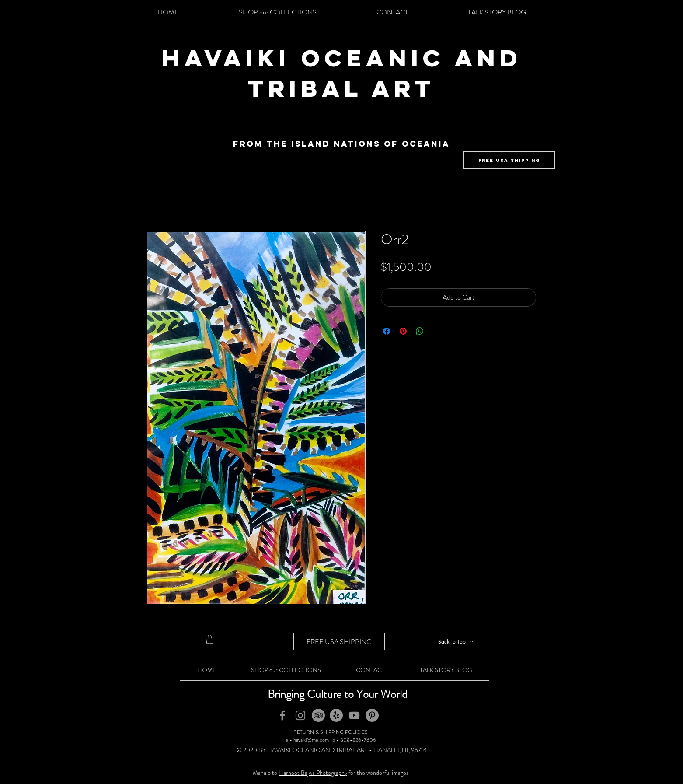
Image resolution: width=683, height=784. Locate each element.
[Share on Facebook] (387, 331)
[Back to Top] (456, 641)
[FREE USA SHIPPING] (509, 160)
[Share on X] (436, 331)
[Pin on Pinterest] (403, 331)
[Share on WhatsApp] (420, 331)
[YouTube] (354, 715)
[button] (210, 639)
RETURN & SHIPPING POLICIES (331, 732)
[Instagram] (300, 715)
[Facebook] (282, 715)
